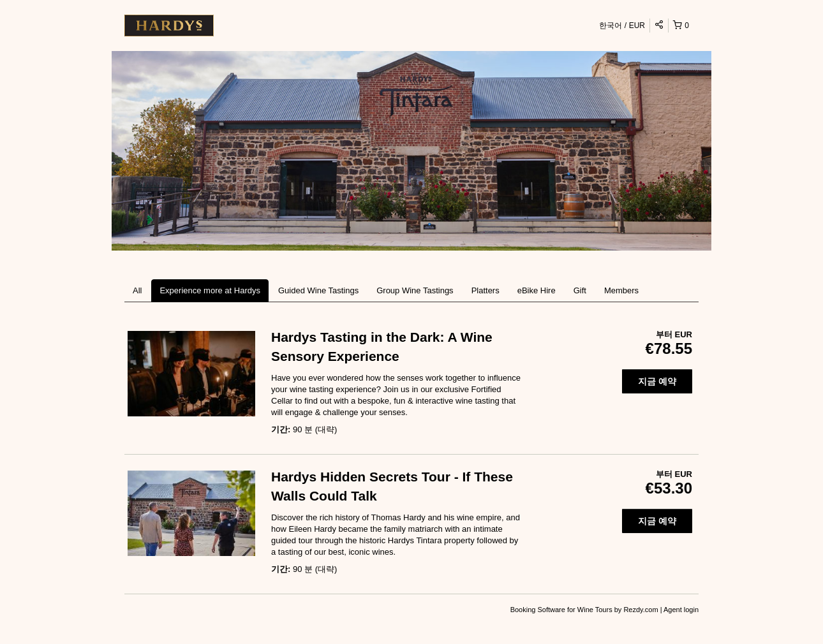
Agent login (681, 610)
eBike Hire (537, 290)
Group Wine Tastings (415, 290)
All (137, 290)
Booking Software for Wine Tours (562, 610)
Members (621, 290)
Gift (580, 290)
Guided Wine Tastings (318, 290)
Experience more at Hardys (210, 290)
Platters (486, 290)
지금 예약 (657, 381)
